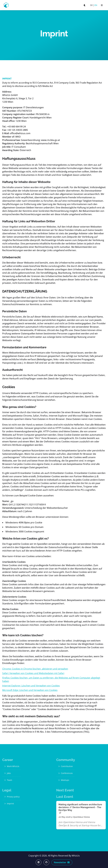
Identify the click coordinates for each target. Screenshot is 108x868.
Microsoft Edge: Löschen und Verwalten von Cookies (30, 690)
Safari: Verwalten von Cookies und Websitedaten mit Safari (33, 673)
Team (8, 780)
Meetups (64, 780)
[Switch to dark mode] (85, 5)
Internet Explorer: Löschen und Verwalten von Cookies (31, 686)
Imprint (9, 804)
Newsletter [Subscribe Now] (62, 862)
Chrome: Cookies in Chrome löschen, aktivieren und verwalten (35, 669)
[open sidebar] (102, 5)
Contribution (65, 766)
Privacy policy (12, 797)
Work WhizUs (12, 766)
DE (91, 5)
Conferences (65, 773)
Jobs (7, 773)
